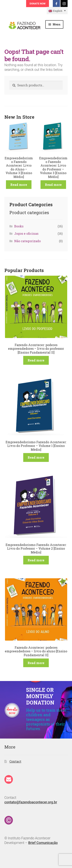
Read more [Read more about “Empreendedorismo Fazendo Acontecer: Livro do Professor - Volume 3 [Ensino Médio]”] (53, 185)
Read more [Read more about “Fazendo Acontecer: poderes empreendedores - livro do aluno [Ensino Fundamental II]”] (36, 663)
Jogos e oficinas (26, 233)
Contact (15, 761)
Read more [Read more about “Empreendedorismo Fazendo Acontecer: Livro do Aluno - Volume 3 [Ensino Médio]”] (19, 185)
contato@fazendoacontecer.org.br (31, 802)
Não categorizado (27, 241)
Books (19, 226)
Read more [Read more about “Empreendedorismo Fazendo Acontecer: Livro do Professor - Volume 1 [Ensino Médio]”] (36, 457)
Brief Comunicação (43, 843)
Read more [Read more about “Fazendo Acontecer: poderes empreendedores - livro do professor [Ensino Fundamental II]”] (36, 360)
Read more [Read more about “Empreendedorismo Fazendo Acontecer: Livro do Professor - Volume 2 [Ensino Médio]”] (36, 560)
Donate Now (38, 4)
